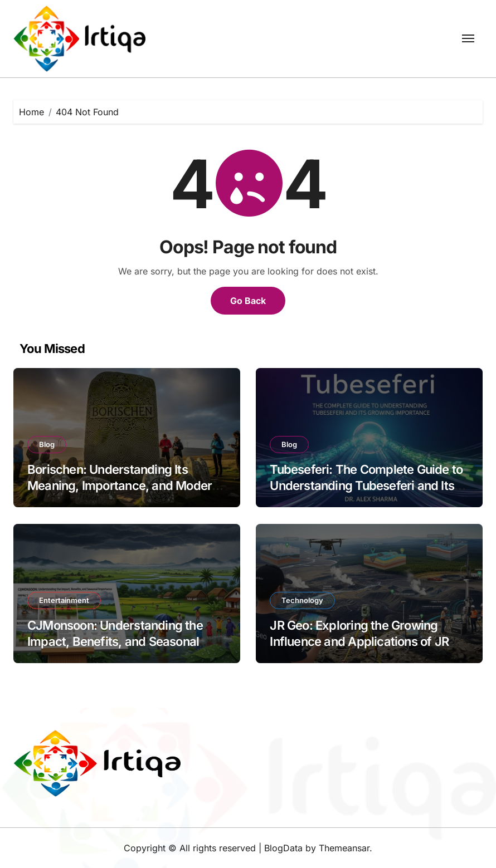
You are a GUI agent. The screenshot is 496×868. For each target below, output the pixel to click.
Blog (47, 444)
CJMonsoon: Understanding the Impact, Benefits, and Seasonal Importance (115, 641)
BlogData (283, 848)
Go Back (248, 301)
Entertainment (64, 600)
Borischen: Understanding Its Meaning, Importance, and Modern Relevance (123, 485)
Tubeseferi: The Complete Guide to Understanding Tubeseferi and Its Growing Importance (366, 485)
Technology (302, 600)
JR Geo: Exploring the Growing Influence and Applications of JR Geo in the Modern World (359, 641)
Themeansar (344, 848)
